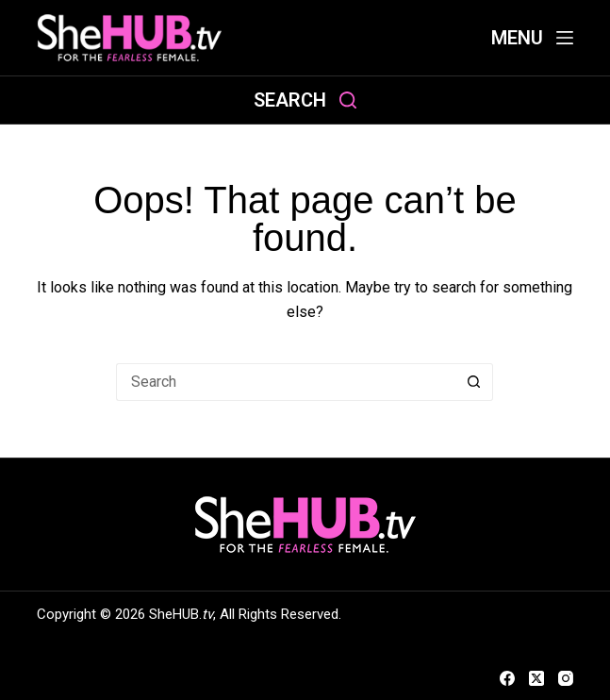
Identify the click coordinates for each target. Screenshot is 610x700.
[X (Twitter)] (536, 678)
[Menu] (532, 38)
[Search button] (474, 382)
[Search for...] (286, 382)
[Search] (305, 100)
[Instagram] (566, 678)
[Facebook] (507, 678)
